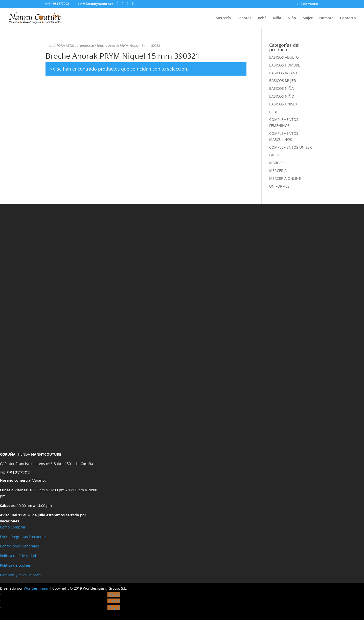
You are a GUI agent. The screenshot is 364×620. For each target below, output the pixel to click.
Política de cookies (15, 565)
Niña (277, 18)
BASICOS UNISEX (283, 104)
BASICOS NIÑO (282, 96)
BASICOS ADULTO (284, 57)
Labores (244, 18)
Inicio (50, 46)
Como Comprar (13, 527)
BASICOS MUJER (283, 81)
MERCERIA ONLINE (285, 178)
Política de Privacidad (18, 556)
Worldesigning (36, 588)
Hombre (326, 18)
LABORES (277, 155)
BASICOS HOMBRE (285, 65)
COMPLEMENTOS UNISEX (290, 147)
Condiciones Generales (19, 546)
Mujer (308, 18)
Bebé (262, 18)
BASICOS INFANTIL (285, 73)
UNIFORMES (279, 186)
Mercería (223, 18)
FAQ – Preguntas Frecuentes (24, 537)
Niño (292, 18)
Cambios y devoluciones (20, 575)
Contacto (348, 18)
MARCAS (276, 163)
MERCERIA (278, 171)
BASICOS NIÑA (281, 88)
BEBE (274, 112)
